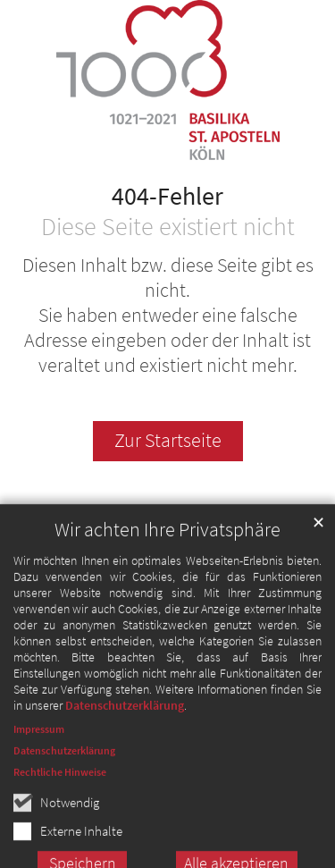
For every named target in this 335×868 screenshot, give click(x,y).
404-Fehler (167, 197)
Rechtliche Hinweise (60, 793)
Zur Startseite (168, 440)
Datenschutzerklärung (125, 727)
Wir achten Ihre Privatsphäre (167, 551)
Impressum (39, 750)
